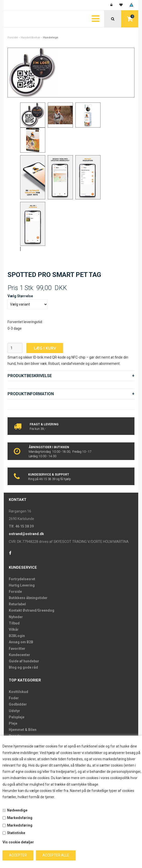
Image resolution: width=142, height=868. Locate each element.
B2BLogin (17, 636)
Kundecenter (19, 655)
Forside (13, 38)
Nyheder (16, 617)
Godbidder (18, 704)
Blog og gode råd (23, 667)
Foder (14, 698)
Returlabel (17, 604)
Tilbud (14, 623)
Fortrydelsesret (22, 579)
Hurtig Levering (22, 585)
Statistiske (16, 833)
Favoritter (17, 649)
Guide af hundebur (24, 661)
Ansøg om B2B (21, 642)
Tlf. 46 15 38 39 (21, 526)
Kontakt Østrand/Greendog (32, 610)
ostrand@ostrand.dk (26, 534)
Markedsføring (20, 818)
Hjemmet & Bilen (23, 730)
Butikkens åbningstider (28, 598)
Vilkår (14, 629)
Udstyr (14, 711)
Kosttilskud (18, 692)
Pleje (13, 723)
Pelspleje (17, 717)
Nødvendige (17, 810)
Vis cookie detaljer (18, 842)
